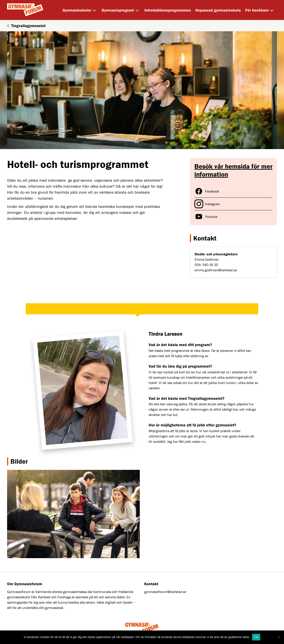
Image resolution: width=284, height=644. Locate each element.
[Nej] (278, 637)
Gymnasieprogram (118, 10)
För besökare (257, 10)
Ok (256, 637)
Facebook (207, 191)
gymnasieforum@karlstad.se (165, 592)
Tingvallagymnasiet (26, 26)
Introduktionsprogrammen (168, 10)
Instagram (207, 204)
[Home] (25, 10)
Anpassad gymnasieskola (218, 10)
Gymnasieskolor (77, 10)
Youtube (206, 217)
